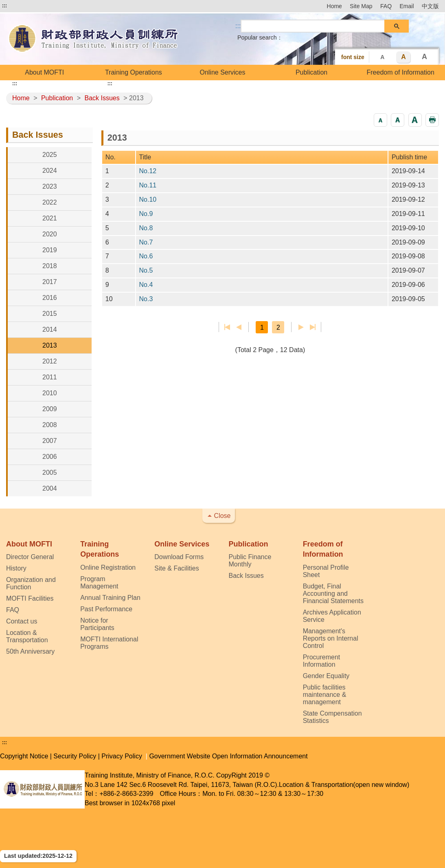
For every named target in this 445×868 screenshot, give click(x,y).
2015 (50, 314)
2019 (50, 250)
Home (334, 6)
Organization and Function (31, 583)
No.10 (148, 199)
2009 (50, 409)
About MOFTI (44, 72)
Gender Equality (326, 676)
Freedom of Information (401, 72)
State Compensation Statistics (332, 717)
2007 (50, 441)
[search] (313, 26)
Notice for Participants (97, 624)
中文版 (430, 6)
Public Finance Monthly (250, 561)
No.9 (146, 214)
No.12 (148, 171)
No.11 (148, 185)
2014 (50, 329)
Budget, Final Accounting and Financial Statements (333, 594)
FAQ (386, 6)
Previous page (239, 327)
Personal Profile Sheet (326, 571)
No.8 (146, 228)
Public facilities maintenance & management (325, 695)
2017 (50, 282)
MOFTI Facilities (30, 598)
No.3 (146, 299)
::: (4, 6)
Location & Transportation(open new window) (344, 785)
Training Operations (134, 72)
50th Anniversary (30, 651)
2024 (50, 171)
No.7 (146, 242)
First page (227, 327)
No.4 (146, 285)
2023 (50, 186)
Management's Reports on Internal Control (331, 638)
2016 (50, 298)
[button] (380, 120)
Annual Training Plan (110, 598)
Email (407, 6)
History (16, 568)
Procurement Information (322, 661)
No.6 (146, 256)
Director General (30, 557)
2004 (50, 488)
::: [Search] (238, 26)
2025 (50, 155)
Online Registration (108, 567)
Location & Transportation (27, 636)
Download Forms (179, 557)
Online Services (222, 72)
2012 (50, 361)
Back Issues (102, 98)
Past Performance (106, 609)
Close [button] (222, 516)
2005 (50, 473)
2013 (50, 345)
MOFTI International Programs (109, 643)
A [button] (382, 57)
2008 (50, 425)
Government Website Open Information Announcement (228, 756)
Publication (311, 72)
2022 (50, 202)
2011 (50, 377)
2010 (50, 393)
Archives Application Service (332, 616)
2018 (50, 266)
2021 (50, 218)
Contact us (22, 621)
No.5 (146, 270)
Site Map (361, 6)
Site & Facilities (176, 568)
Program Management (99, 583)
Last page (312, 327)
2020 (50, 234)
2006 (50, 457)
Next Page (301, 327)
